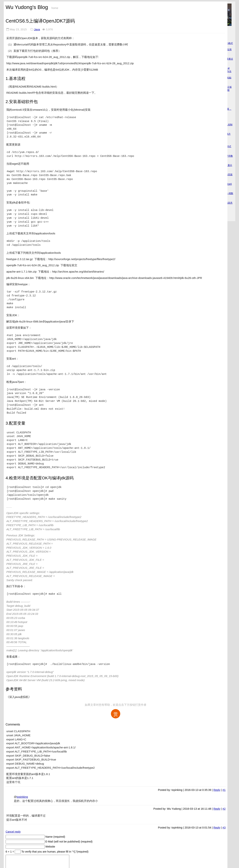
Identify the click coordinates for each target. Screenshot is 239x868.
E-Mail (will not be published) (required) (69, 842)
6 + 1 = (10, 852)
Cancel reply (13, 832)
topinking (22, 797)
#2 (224, 809)
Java (37, 29)
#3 (224, 828)
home (55, 8)
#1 (224, 790)
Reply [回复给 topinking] (217, 790)
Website (50, 847)
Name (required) (55, 837)
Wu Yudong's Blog (27, 7)
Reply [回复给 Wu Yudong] (217, 809)
